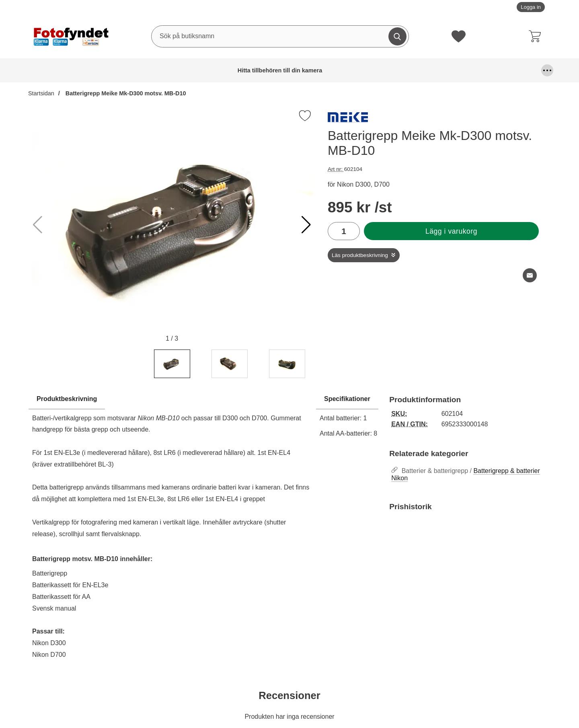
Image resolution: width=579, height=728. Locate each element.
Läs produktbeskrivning (360, 255)
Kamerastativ (515, 70)
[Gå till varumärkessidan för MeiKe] (348, 119)
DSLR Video (206, 70)
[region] (172, 399)
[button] (306, 225)
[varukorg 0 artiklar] (537, 36)
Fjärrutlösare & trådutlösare (251, 70)
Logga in (531, 7)
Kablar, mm (412, 70)
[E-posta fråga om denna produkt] (530, 275)
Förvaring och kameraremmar (358, 70)
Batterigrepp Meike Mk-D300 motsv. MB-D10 (125, 93)
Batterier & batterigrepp (110, 70)
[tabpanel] (172, 529)
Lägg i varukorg (451, 231)
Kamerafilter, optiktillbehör (456, 70)
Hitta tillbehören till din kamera (49, 70)
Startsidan (41, 93)
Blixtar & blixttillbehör (164, 70)
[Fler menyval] (547, 70)
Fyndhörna (306, 70)
